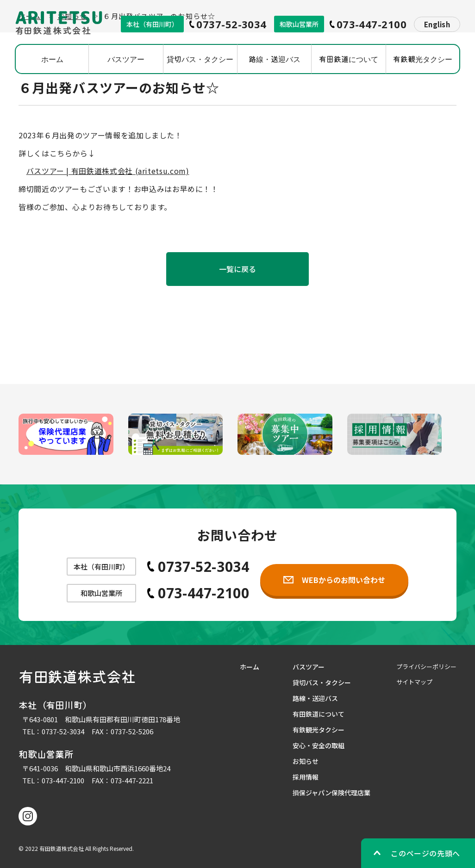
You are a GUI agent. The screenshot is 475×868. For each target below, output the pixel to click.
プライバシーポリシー (426, 666)
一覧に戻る (238, 269)
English (437, 24)
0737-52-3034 (63, 731)
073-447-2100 (63, 780)
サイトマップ (414, 682)
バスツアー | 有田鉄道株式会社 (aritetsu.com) (108, 171)
